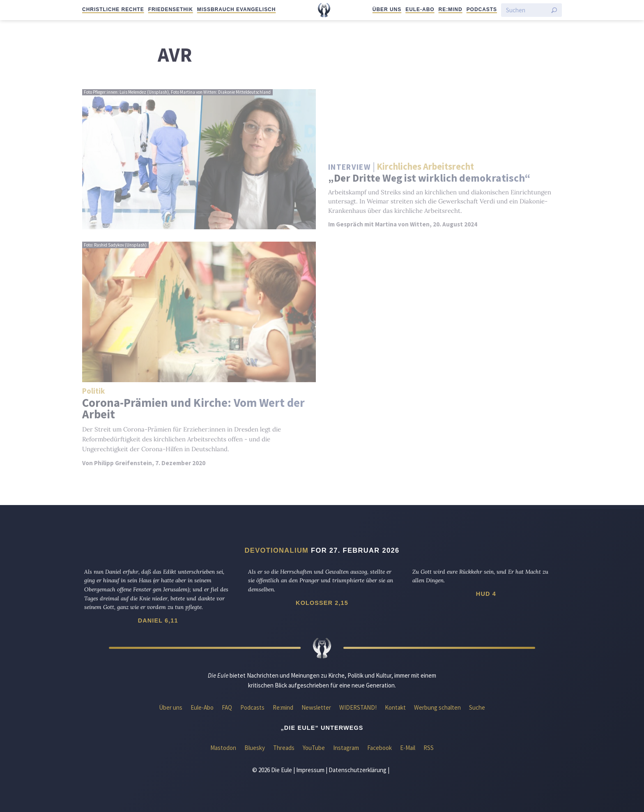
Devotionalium (277, 550)
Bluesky (255, 748)
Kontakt (395, 707)
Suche (477, 707)
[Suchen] (527, 10)
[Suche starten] (554, 10)
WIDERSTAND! (358, 707)
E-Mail (408, 748)
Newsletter (316, 707)
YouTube (314, 748)
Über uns (387, 9)
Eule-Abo (420, 9)
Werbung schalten (437, 707)
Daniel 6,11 (158, 621)
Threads (284, 748)
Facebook (379, 748)
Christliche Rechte (113, 9)
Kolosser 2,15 (322, 603)
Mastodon (223, 748)
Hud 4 (486, 594)
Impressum (310, 770)
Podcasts (482, 9)
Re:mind (451, 9)
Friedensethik (171, 9)
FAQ (227, 707)
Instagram (346, 748)
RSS (429, 748)
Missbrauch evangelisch (237, 9)
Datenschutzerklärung (358, 770)
